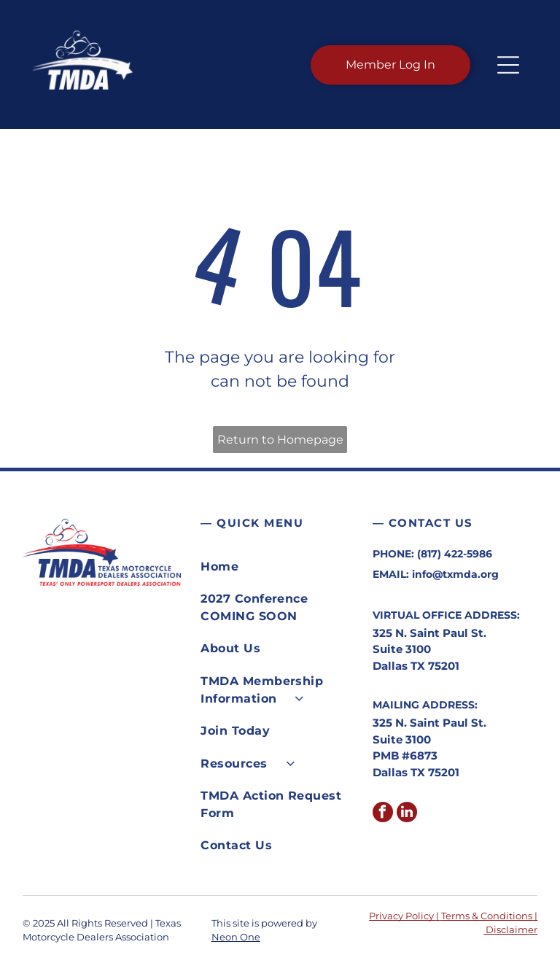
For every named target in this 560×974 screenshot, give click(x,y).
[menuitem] (280, 567)
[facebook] (383, 814)
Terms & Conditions (487, 916)
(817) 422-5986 (455, 554)
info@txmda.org (455, 574)
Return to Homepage (280, 440)
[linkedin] (407, 814)
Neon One (236, 937)
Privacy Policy (401, 916)
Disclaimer (512, 929)
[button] (508, 65)
